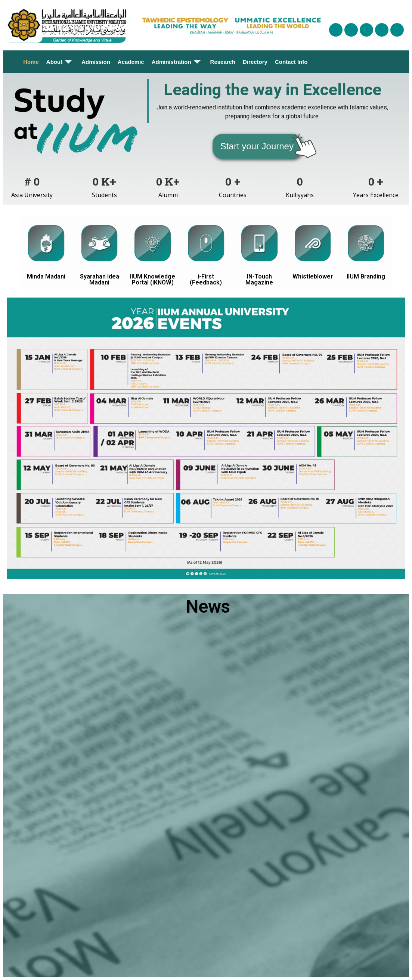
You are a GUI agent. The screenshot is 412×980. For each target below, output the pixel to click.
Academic (131, 62)
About (60, 62)
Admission (96, 62)
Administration (177, 62)
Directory (255, 62)
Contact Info (291, 62)
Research (223, 62)
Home (31, 62)
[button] (257, 146)
